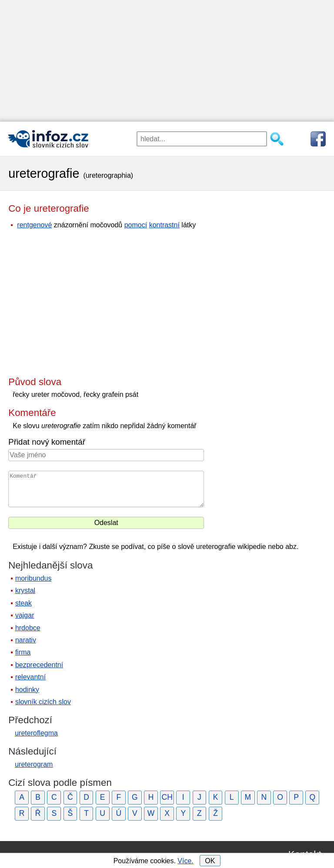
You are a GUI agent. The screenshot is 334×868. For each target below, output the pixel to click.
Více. (185, 861)
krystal (25, 590)
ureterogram (34, 764)
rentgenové (34, 225)
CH (167, 797)
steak (23, 603)
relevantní (30, 677)
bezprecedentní (39, 665)
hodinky (27, 690)
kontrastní (164, 225)
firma (23, 652)
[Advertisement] (167, 61)
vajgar (25, 615)
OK (210, 861)
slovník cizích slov (43, 702)
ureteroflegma (36, 733)
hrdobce (28, 628)
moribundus (33, 578)
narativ (26, 640)
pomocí (136, 225)
